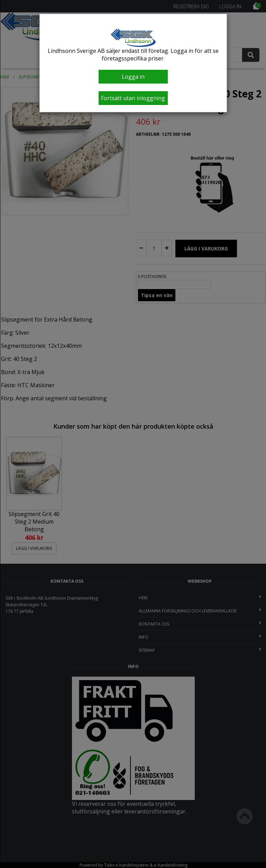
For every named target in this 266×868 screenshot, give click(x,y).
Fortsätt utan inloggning (133, 98)
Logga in (133, 77)
